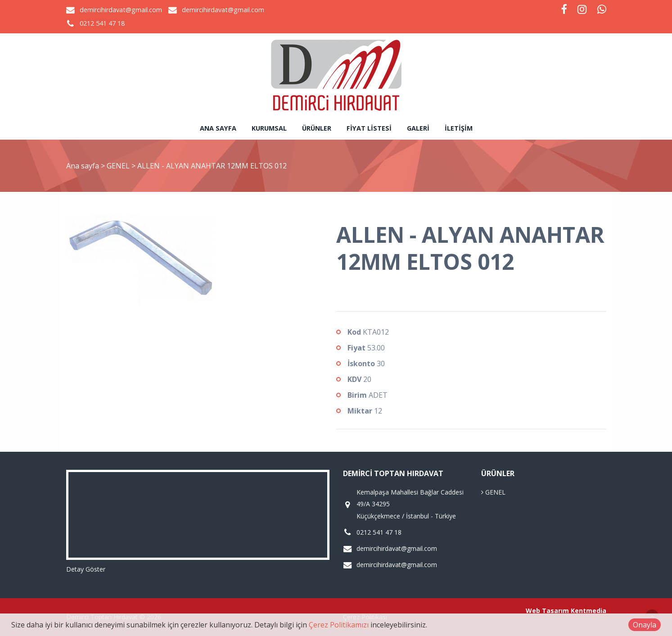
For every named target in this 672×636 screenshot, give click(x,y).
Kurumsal (269, 128)
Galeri (418, 128)
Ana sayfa (218, 128)
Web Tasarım (547, 611)
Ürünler (317, 128)
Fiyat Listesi (369, 128)
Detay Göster (86, 569)
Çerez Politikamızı (339, 625)
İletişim (459, 128)
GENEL (119, 166)
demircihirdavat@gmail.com (121, 10)
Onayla (645, 625)
